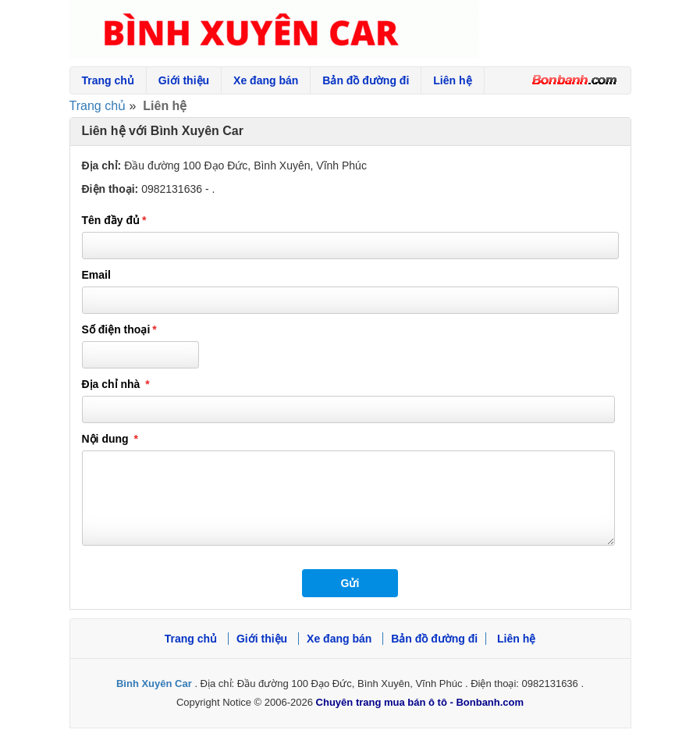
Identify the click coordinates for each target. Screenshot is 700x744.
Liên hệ (452, 80)
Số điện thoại (127, 329)
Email (96, 275)
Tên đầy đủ (122, 220)
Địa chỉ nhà (124, 384)
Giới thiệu (184, 80)
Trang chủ (108, 80)
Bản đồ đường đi (366, 80)
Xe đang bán (266, 80)
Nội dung (118, 439)
